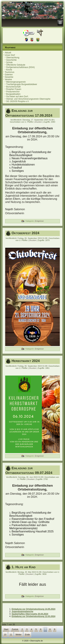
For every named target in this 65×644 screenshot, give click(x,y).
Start (6, 629)
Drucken (39, 122)
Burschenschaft (13, 87)
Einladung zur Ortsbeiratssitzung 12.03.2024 (33, 616)
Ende (27, 635)
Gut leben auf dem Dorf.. (18, 96)
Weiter (18, 635)
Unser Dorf (10, 55)
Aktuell (8, 53)
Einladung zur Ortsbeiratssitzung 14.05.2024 (33, 609)
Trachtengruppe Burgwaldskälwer (22, 84)
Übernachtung (13, 58)
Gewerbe (9, 77)
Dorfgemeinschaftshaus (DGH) (20, 67)
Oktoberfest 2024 (25, 233)
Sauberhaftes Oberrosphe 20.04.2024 (30, 614)
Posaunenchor (13, 92)
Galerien (9, 75)
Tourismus (10, 72)
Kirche (9, 70)
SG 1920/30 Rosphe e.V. (18, 101)
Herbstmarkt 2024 (26, 361)
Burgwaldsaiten (13, 94)
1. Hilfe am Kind (24, 567)
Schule (9, 62)
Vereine (8, 79)
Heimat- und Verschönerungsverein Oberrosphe (28, 99)
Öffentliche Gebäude (16, 65)
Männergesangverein (16, 82)
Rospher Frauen (14, 89)
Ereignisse (39, 221)
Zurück (15, 629)
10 (5, 635)
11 (11, 635)
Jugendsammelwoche (22, 611)
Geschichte (11, 60)
